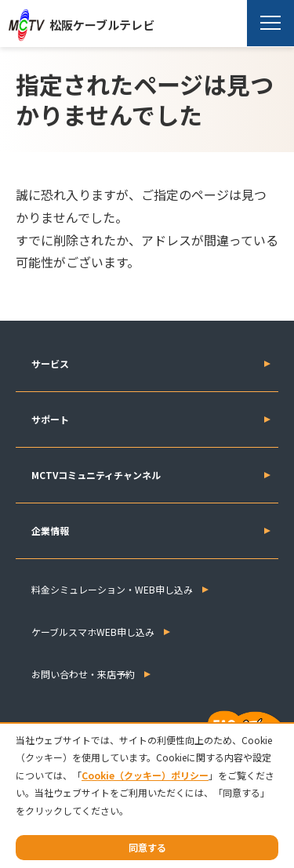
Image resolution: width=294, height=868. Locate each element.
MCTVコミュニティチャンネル (96, 475)
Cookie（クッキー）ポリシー (145, 775)
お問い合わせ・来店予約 (83, 674)
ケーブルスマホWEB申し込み (93, 632)
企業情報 (50, 530)
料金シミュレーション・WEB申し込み (112, 589)
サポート (50, 419)
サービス (50, 363)
